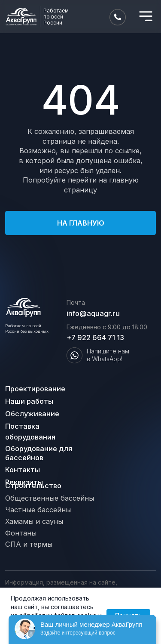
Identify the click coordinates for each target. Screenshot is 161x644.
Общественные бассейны (50, 498)
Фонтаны (21, 533)
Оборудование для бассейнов (39, 453)
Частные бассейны (38, 510)
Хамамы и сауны (34, 521)
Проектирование (35, 389)
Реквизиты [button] (24, 482)
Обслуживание (32, 414)
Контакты (23, 470)
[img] (146, 16)
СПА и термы (29, 544)
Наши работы (29, 401)
